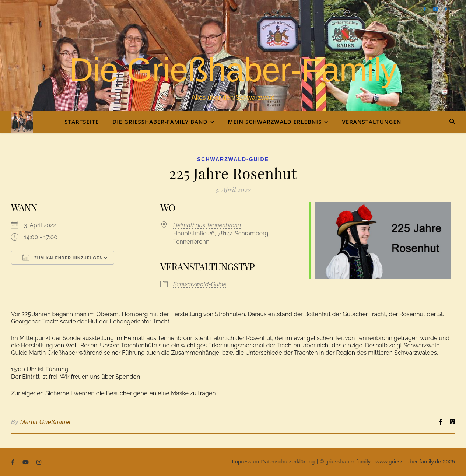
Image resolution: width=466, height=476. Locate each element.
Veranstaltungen (372, 122)
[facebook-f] (425, 9)
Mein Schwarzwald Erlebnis (275, 122)
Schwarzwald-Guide (233, 159)
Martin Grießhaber (46, 422)
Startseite (82, 122)
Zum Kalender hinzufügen (63, 258)
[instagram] (447, 9)
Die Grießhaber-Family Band (160, 122)
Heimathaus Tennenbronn (207, 225)
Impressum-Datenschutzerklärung (273, 461)
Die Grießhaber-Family (233, 70)
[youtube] (436, 9)
